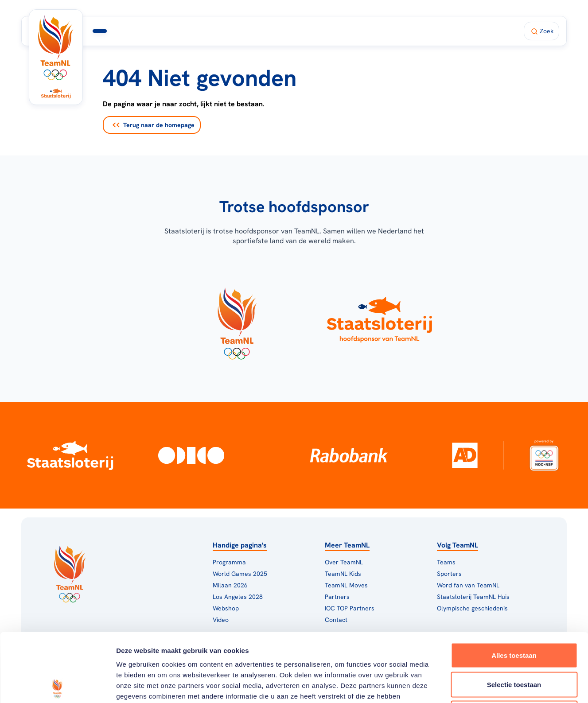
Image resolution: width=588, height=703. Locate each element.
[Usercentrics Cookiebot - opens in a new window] (57, 686)
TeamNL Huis (313, 31)
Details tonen (479, 686)
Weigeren (514, 645)
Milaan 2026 (253, 31)
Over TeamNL (344, 562)
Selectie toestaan (514, 616)
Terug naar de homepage (154, 125)
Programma (197, 31)
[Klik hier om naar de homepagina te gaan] (56, 48)
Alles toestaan (514, 587)
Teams (446, 562)
